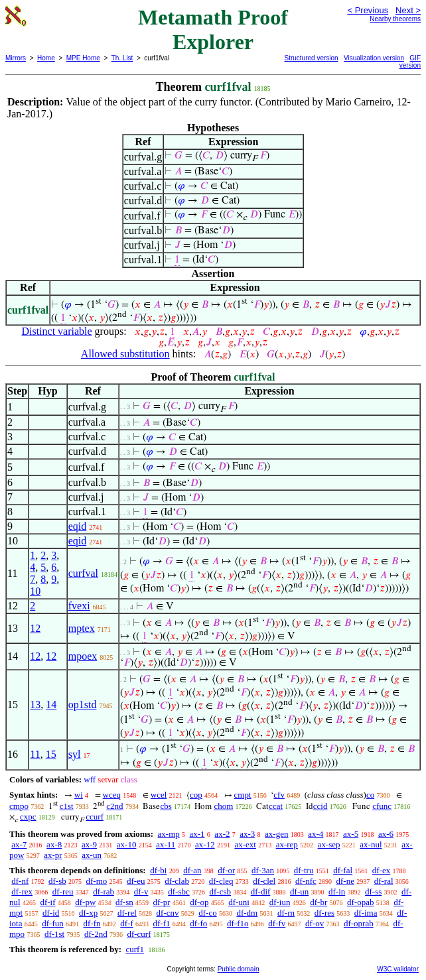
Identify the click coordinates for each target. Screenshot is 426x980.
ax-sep (329, 844)
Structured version (312, 58)
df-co (207, 913)
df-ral (384, 881)
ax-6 (386, 834)
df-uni (239, 902)
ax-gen (276, 834)
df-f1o (238, 923)
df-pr (162, 902)
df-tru (304, 870)
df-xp (88, 913)
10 (35, 591)
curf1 (134, 949)
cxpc (28, 817)
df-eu (136, 881)
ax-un (92, 855)
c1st (67, 806)
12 (35, 628)
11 (35, 754)
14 (51, 704)
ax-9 (89, 844)
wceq (112, 795)
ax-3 (247, 834)
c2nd (114, 806)
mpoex (83, 656)
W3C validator (398, 969)
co (370, 795)
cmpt (243, 795)
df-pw (85, 902)
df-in (337, 891)
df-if (47, 902)
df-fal (343, 870)
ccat (276, 806)
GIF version (410, 62)
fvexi (79, 606)
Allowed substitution (125, 354)
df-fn (92, 923)
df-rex (22, 891)
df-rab (104, 891)
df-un (299, 891)
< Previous (368, 10)
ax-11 (166, 844)
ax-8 (54, 844)
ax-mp (169, 834)
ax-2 (222, 834)
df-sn (124, 902)
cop (196, 795)
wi (79, 795)
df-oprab (359, 923)
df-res (324, 913)
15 (51, 754)
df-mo (96, 881)
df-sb (57, 881)
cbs (166, 806)
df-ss (373, 891)
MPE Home (83, 58)
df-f (127, 923)
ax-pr (53, 855)
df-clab (177, 881)
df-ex (381, 870)
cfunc (382, 806)
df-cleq (221, 881)
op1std (83, 704)
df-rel (127, 913)
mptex (82, 628)
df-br (319, 902)
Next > (408, 10)
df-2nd (96, 934)
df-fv (277, 923)
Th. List (122, 58)
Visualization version (374, 58)
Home (46, 58)
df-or (226, 870)
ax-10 (127, 844)
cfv (279, 795)
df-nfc (306, 881)
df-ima (366, 913)
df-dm (247, 913)
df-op (199, 902)
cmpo (19, 806)
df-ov (315, 923)
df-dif (261, 891)
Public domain (239, 969)
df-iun (280, 902)
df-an (192, 870)
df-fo (198, 923)
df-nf (20, 881)
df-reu (63, 891)
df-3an (263, 870)
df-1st (54, 934)
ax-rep (287, 844)
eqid (78, 526)
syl (75, 754)
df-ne (345, 881)
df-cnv (168, 913)
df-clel (264, 881)
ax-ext (245, 844)
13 (35, 704)
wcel (159, 795)
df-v (141, 891)
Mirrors (16, 58)
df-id (51, 913)
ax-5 (351, 834)
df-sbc (179, 891)
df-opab (360, 902)
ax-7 (19, 844)
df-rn (286, 913)
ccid (320, 806)
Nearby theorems (395, 19)
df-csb (220, 891)
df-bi (158, 870)
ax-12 (205, 844)
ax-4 (316, 834)
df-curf (139, 934)
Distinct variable (56, 331)
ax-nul (371, 844)
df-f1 (162, 923)
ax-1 (197, 834)
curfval (83, 573)
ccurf (95, 817)
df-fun (53, 923)
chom (223, 806)
